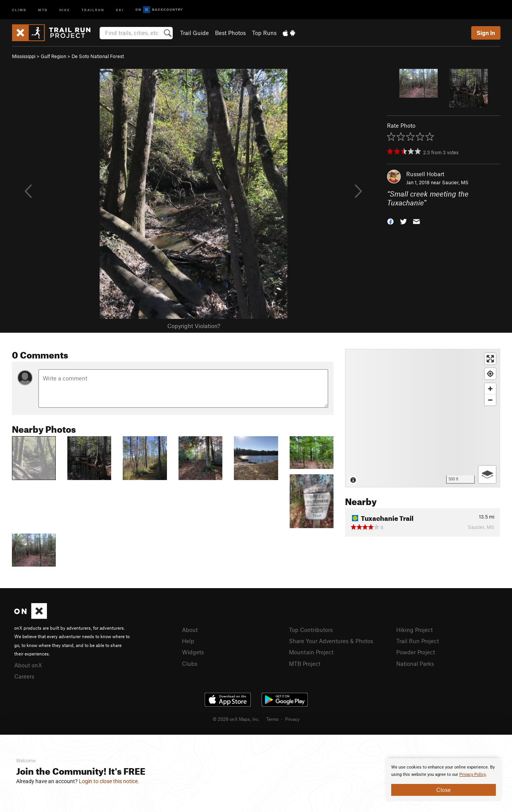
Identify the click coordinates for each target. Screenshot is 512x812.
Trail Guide (194, 33)
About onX (28, 665)
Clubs (190, 664)
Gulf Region (53, 56)
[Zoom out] (490, 400)
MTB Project (305, 664)
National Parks (415, 664)
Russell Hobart (425, 174)
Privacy (292, 719)
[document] (444, 780)
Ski (120, 9)
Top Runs (264, 33)
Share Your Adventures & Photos (331, 641)
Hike (65, 9)
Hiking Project (414, 630)
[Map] (423, 418)
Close (444, 790)
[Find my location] (490, 374)
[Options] (487, 474)
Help (188, 641)
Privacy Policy (473, 774)
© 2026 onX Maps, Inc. (236, 719)
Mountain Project (311, 652)
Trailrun (93, 9)
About (190, 630)
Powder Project (416, 652)
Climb (19, 9)
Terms (272, 719)
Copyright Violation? (194, 326)
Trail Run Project (418, 641)
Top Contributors (311, 630)
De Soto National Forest (98, 56)
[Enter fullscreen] (490, 359)
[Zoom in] (490, 389)
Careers (24, 676)
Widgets (193, 652)
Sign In (486, 33)
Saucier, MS (455, 182)
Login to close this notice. (109, 781)
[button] (390, 221)
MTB (43, 9)
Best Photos (230, 33)
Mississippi (24, 56)
